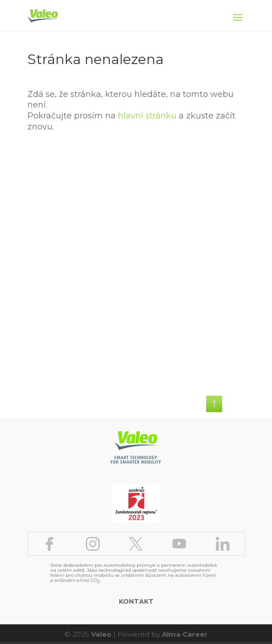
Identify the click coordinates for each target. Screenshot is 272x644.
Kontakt (136, 601)
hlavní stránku (147, 116)
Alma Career (185, 634)
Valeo (101, 634)
